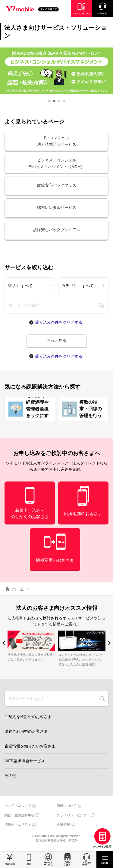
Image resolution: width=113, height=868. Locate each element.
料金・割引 (10, 860)
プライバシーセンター (73, 815)
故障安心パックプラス (57, 186)
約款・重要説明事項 (19, 815)
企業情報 (63, 825)
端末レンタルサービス (57, 208)
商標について (67, 806)
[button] (49, 101)
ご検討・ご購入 (67, 860)
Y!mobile (35, 9)
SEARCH (102, 699)
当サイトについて (18, 806)
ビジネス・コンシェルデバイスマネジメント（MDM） (56, 164)
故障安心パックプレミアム (57, 230)
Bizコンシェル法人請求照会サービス (57, 141)
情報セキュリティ (18, 825)
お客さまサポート (87, 860)
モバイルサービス (48, 860)
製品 (29, 860)
